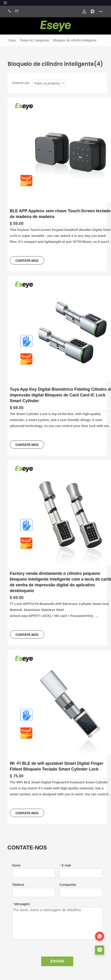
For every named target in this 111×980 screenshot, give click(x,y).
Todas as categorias (34, 40)
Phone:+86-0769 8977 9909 (10, 11)
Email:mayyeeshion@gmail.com (17, 11)
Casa (12, 40)
